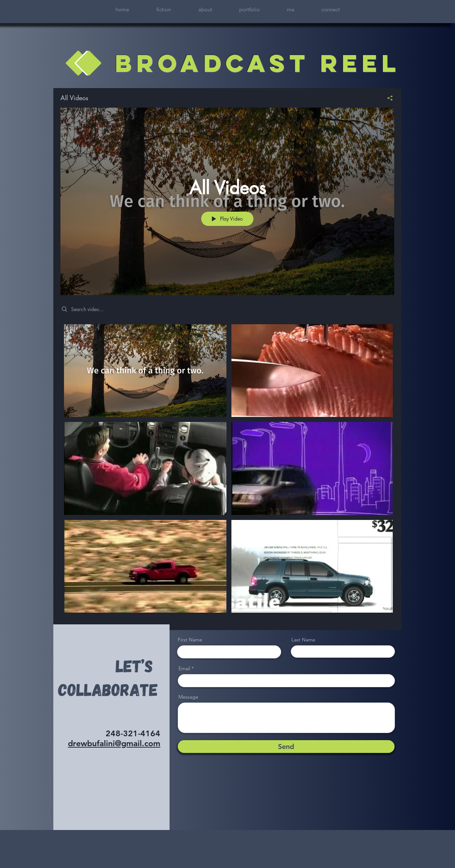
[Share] (387, 98)
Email (184, 668)
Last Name (303, 640)
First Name (190, 640)
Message (188, 697)
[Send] (286, 747)
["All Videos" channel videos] (227, 472)
